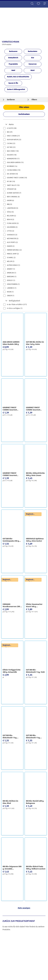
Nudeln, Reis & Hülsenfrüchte (18, 77)
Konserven (33, 64)
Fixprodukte (13, 64)
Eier (33, 58)
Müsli (33, 70)
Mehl (13, 70)
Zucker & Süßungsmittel (16, 89)
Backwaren (13, 51)
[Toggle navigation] (45, 4)
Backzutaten (33, 51)
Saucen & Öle (13, 83)
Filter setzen (24, 107)
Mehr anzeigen (24, 908)
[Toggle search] (32, 4)
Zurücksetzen (24, 114)
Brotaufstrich (13, 58)
